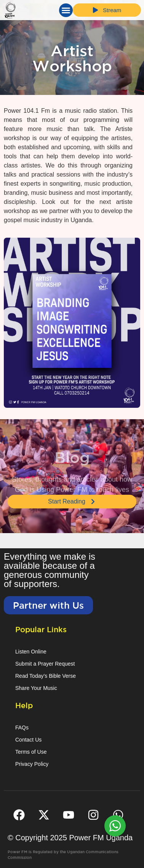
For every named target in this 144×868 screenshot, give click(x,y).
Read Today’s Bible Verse (46, 676)
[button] (66, 10)
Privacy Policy (32, 764)
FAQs (22, 728)
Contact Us (28, 740)
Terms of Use (31, 752)
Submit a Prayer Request (45, 664)
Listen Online (31, 652)
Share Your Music (36, 688)
